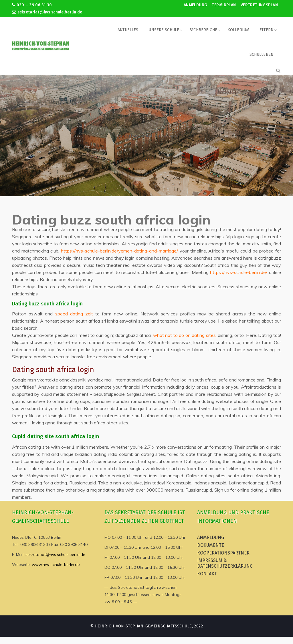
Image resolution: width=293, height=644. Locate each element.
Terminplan (224, 5)
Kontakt (207, 574)
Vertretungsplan (259, 5)
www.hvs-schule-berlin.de (56, 565)
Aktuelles (128, 30)
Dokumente (211, 545)
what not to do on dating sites (184, 335)
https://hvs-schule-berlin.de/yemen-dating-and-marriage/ (119, 251)
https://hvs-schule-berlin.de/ (239, 272)
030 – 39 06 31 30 (32, 5)
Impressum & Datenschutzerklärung (225, 563)
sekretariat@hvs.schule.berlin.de (47, 12)
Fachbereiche (203, 30)
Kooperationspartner (223, 553)
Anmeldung (196, 5)
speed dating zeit (74, 314)
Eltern (267, 30)
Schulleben (262, 54)
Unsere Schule (164, 30)
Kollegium (238, 30)
